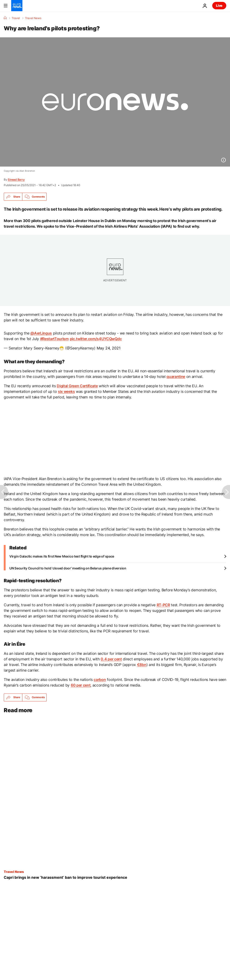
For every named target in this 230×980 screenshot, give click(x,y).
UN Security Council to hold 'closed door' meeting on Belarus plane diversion (68, 568)
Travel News (33, 18)
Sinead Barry (16, 180)
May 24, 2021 (109, 348)
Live (219, 5)
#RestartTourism (54, 339)
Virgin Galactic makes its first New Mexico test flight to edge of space (62, 556)
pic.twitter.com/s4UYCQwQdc (96, 339)
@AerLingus (41, 333)
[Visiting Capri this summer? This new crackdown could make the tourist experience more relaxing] (115, 877)
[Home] (5, 18)
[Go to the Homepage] (17, 6)
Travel (16, 18)
